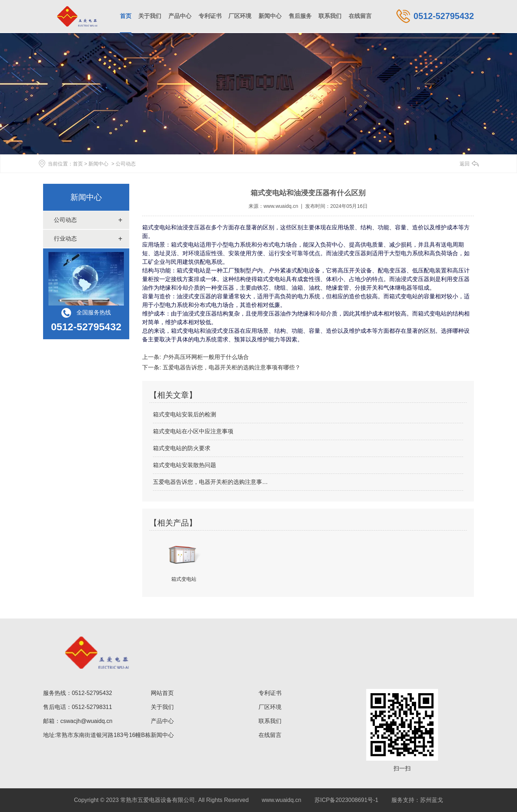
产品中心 (180, 16)
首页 (126, 16)
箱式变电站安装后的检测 (185, 414)
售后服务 (300, 16)
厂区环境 (240, 16)
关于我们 (150, 16)
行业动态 (65, 239)
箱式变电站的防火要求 (182, 448)
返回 (465, 164)
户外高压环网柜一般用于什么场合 (205, 357)
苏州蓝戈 (432, 800)
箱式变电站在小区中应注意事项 (193, 431)
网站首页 (162, 693)
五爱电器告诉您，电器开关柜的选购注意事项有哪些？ (230, 367)
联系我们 (330, 16)
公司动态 (65, 220)
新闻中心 (270, 16)
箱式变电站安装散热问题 (185, 465)
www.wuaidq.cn (281, 206)
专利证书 (210, 16)
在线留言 (360, 16)
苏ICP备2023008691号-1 (346, 800)
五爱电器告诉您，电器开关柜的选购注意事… (210, 482)
